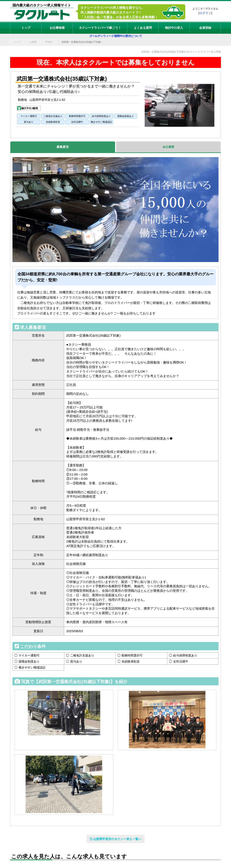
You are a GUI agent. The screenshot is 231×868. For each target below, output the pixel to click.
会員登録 (205, 28)
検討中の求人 (174, 28)
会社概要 (168, 147)
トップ (26, 28)
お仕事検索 (57, 28)
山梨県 (33, 42)
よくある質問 (143, 28)
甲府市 (49, 42)
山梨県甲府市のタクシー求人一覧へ (115, 839)
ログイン (205, 13)
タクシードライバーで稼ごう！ (100, 28)
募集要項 (63, 147)
